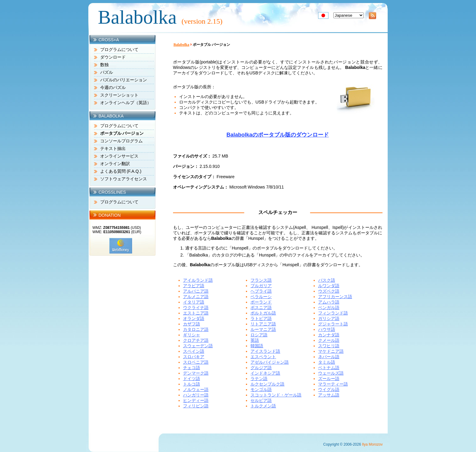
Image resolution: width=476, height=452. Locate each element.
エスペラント (263, 357)
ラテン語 (259, 379)
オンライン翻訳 (115, 164)
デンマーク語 (196, 373)
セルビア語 (261, 400)
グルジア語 (261, 368)
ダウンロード (113, 57)
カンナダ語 (329, 335)
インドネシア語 (265, 373)
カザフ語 (192, 324)
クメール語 (329, 340)
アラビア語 (194, 286)
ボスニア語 (261, 308)
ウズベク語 (329, 291)
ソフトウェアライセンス (124, 179)
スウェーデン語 (198, 346)
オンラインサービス (119, 156)
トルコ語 (192, 384)
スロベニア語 (196, 362)
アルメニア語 (196, 297)
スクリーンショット (119, 95)
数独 (104, 65)
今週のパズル (113, 87)
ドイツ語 (192, 379)
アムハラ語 (329, 302)
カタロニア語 (196, 329)
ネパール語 (329, 357)
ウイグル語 (329, 389)
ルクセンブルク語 (267, 384)
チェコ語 (192, 368)
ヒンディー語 (196, 400)
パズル (107, 72)
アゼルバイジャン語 (270, 362)
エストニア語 (196, 313)
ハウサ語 (327, 329)
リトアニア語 (263, 324)
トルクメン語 (263, 406)
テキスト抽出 (113, 148)
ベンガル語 (329, 308)
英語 (255, 340)
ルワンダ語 (329, 286)
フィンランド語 (333, 313)
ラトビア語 (261, 318)
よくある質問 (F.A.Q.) (121, 171)
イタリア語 (194, 302)
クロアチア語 (196, 340)
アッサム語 (329, 395)
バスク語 (327, 280)
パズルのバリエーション (124, 80)
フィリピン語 (196, 406)
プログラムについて (119, 49)
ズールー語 (329, 379)
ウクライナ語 (196, 308)
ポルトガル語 (263, 313)
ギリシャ (192, 335)
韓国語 (257, 346)
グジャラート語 (333, 324)
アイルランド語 (198, 280)
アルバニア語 (196, 291)
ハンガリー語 (196, 395)
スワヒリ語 (329, 346)
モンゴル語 (261, 389)
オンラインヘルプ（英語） (126, 103)
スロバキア (194, 357)
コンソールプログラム (121, 141)
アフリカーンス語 (335, 297)
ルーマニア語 (263, 329)
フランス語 (261, 280)
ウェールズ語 (331, 373)
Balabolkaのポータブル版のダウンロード (278, 135)
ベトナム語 (329, 368)
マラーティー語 (333, 384)
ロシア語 (259, 335)
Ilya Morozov (372, 444)
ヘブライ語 (261, 291)
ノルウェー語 (196, 389)
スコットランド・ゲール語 (276, 395)
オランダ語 (194, 318)
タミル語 (327, 362)
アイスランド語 (265, 351)
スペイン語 (194, 351)
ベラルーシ (261, 297)
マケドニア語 (331, 351)
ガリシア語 (329, 318)
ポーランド (261, 302)
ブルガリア (261, 286)
